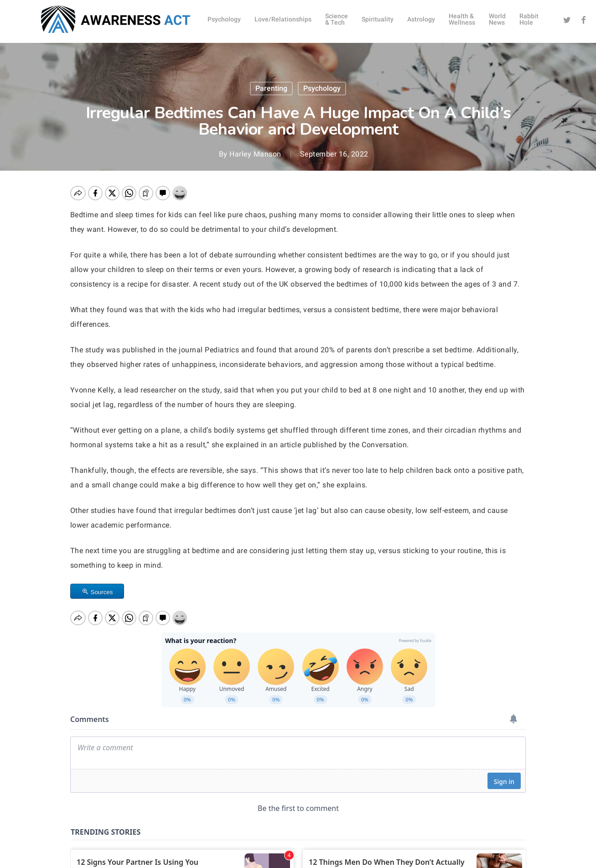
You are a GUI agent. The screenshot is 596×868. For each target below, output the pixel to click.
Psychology (322, 88)
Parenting (271, 88)
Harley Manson (255, 154)
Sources (102, 592)
